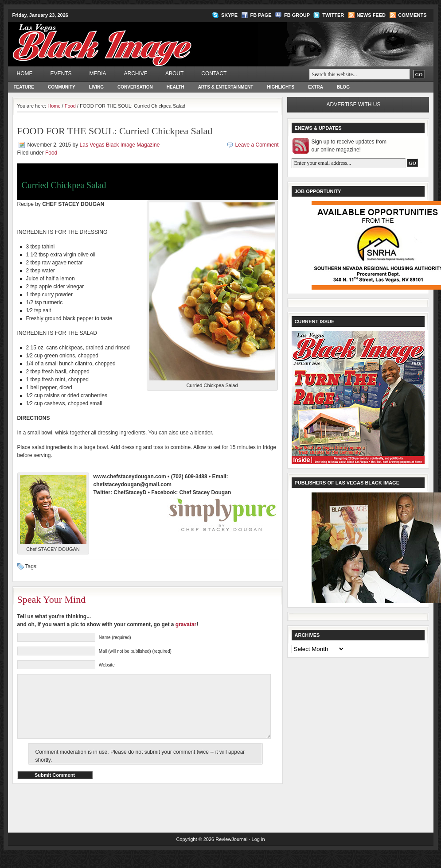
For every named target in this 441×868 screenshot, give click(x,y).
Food (70, 106)
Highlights (281, 87)
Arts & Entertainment (226, 87)
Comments (412, 15)
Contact (214, 74)
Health (176, 87)
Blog (343, 87)
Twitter (333, 15)
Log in (258, 852)
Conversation (135, 87)
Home (25, 74)
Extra (316, 87)
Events (61, 74)
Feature (24, 87)
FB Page (261, 15)
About (174, 74)
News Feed (371, 15)
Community (62, 87)
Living (96, 87)
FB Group (297, 15)
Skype (229, 15)
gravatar (186, 624)
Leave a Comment (257, 145)
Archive (136, 74)
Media (98, 74)
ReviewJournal (231, 852)
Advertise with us (354, 105)
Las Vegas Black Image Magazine (137, 38)
